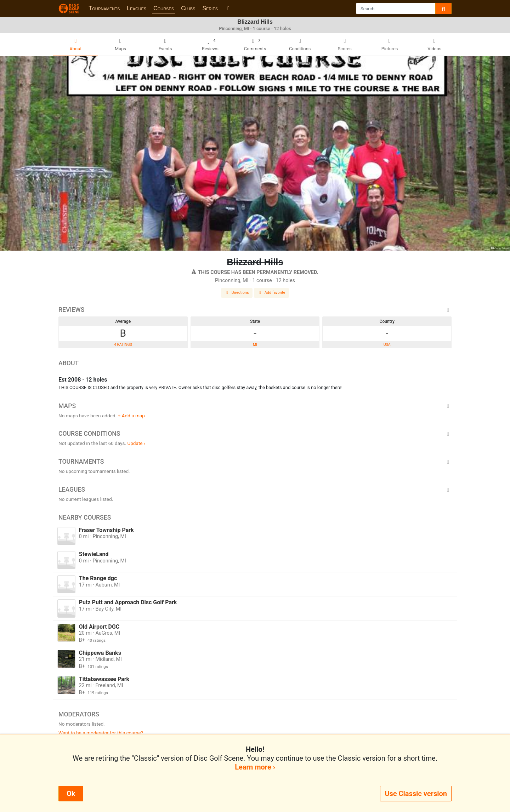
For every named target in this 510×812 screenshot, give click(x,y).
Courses (164, 8)
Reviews (255, 310)
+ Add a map (131, 416)
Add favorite (272, 293)
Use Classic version (416, 794)
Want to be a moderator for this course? (101, 733)
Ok (71, 794)
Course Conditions (255, 434)
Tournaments (104, 8)
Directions (237, 293)
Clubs (188, 8)
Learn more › (255, 767)
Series (210, 8)
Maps (255, 406)
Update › (136, 443)
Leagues (137, 8)
